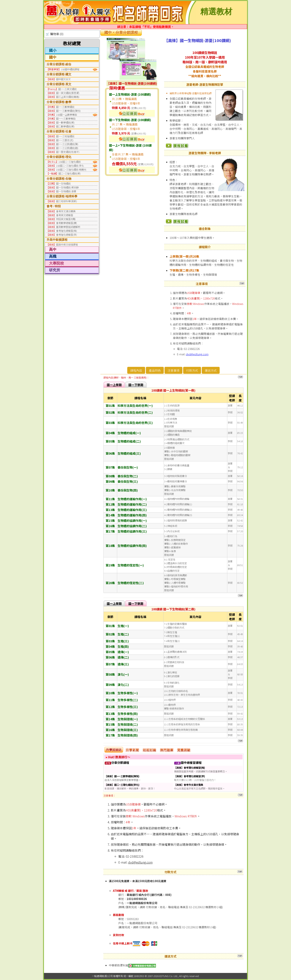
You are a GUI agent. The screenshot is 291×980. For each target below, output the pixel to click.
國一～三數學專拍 (66, 119)
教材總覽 (72, 44)
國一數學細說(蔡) (65, 122)
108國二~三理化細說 (70, 162)
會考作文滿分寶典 (66, 211)
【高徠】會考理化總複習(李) (189, 776)
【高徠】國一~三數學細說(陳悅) (122, 776)
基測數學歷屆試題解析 (68, 227)
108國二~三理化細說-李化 (70, 166)
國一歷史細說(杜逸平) (68, 152)
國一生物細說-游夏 (66, 191)
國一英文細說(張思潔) (68, 93)
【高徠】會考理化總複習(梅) (189, 768)
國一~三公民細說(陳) (67, 144)
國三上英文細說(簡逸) (68, 97)
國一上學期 (114, 385)
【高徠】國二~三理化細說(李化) (122, 785)
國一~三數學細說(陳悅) (68, 111)
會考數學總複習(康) (67, 223)
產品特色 (155, 370)
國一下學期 (136, 385)
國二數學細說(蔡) (65, 126)
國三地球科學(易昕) (67, 201)
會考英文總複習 (65, 215)
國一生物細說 (63, 184)
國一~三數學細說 (65, 107)
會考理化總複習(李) (67, 235)
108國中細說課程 (70, 69)
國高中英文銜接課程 (67, 245)
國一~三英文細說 (67, 89)
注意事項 (173, 370)
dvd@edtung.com (197, 354)
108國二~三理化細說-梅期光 (71, 170)
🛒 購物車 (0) (55, 34)
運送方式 (211, 370)
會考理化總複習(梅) (67, 231)
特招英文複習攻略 (66, 219)
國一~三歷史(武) (65, 140)
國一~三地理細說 (65, 136)
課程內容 (136, 370)
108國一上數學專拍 (67, 115)
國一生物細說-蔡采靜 (67, 187)
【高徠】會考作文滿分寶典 (189, 785)
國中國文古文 (63, 79)
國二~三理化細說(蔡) (70, 173)
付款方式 (192, 370)
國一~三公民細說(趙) (67, 148)
